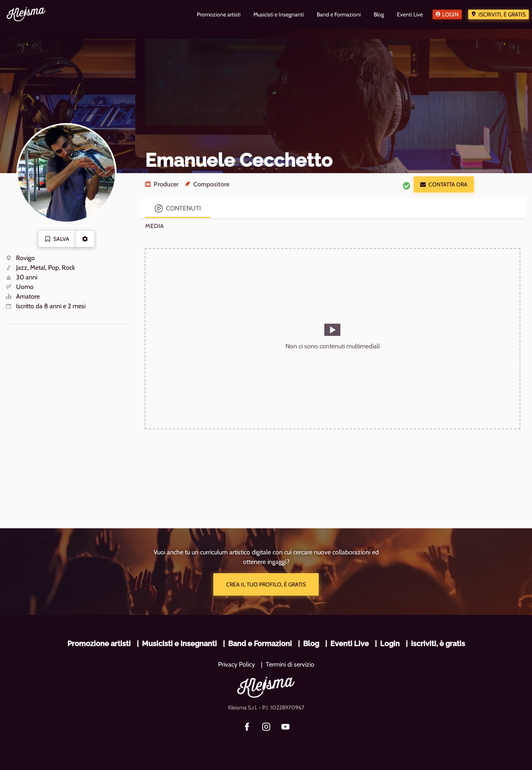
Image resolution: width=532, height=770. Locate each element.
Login (450, 14)
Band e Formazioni (260, 644)
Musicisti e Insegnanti (179, 644)
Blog (311, 644)
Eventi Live (350, 644)
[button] (85, 239)
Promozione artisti (99, 644)
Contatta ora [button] (444, 184)
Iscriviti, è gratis (502, 14)
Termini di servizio (290, 664)
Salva (57, 239)
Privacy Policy (237, 664)
